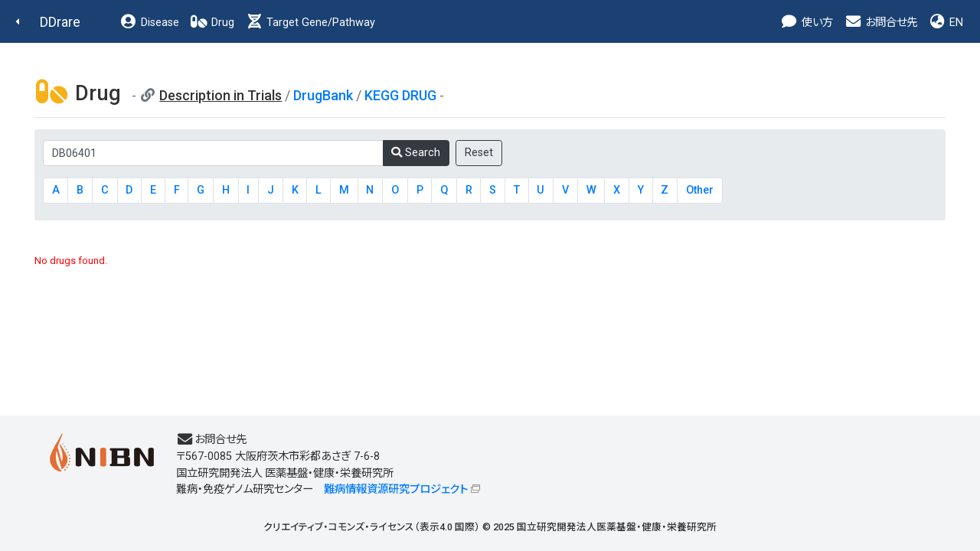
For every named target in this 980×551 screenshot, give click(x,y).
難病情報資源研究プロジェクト (396, 489)
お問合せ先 (880, 23)
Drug (212, 23)
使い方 (807, 23)
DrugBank (323, 95)
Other (700, 190)
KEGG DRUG (400, 95)
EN (946, 23)
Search (416, 153)
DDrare (60, 22)
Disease (149, 23)
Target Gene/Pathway (310, 23)
